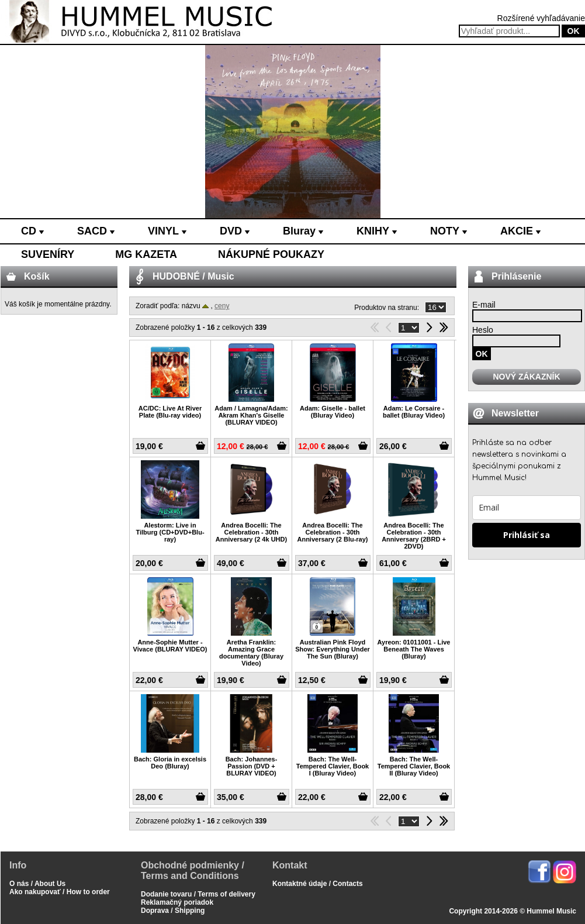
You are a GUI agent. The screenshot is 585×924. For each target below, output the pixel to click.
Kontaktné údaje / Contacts (318, 884)
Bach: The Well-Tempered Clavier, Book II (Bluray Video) (414, 766)
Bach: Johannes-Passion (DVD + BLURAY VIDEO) (252, 766)
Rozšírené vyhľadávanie (541, 18)
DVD (235, 231)
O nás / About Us (37, 884)
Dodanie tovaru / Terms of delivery (198, 894)
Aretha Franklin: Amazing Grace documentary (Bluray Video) (251, 653)
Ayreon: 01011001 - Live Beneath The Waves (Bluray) (414, 649)
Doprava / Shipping (173, 911)
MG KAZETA (146, 254)
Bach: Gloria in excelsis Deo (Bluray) (170, 763)
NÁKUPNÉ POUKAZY (271, 254)
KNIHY (377, 231)
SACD (96, 231)
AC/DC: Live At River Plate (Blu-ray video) (170, 412)
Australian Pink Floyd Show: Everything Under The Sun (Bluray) (333, 649)
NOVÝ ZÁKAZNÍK (526, 377)
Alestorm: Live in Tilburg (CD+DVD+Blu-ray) (170, 532)
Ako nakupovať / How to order (60, 892)
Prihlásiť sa (527, 535)
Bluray (303, 231)
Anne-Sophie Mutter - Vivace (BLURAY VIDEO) (170, 646)
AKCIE (520, 231)
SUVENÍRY (48, 254)
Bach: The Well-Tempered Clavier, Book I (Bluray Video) (333, 766)
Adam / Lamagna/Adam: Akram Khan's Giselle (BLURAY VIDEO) (251, 415)
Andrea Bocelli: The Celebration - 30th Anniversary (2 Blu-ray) (332, 532)
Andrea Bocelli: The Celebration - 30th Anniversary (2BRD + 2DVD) (414, 536)
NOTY (449, 231)
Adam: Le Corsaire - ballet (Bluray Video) (414, 412)
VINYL (167, 231)
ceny (222, 306)
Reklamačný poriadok (177, 902)
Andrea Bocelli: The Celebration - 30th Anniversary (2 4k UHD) (251, 532)
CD (32, 231)
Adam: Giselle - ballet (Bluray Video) (333, 412)
